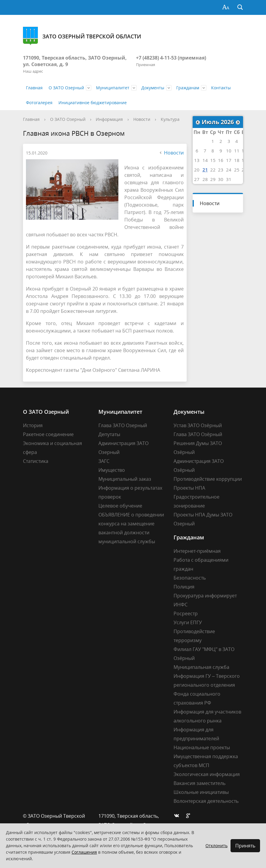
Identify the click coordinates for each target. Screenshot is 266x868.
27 (197, 179)
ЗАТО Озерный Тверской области (82, 36)
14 (205, 160)
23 (221, 170)
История (33, 425)
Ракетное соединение (48, 434)
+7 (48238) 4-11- (154, 58)
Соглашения (84, 852)
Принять (245, 846)
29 (213, 179)
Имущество (112, 470)
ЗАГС (104, 461)
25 (237, 170)
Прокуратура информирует (205, 596)
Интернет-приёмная (197, 551)
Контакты (221, 88)
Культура (170, 119)
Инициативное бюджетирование (93, 103)
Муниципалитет (113, 88)
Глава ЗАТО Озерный (123, 425)
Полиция (184, 587)
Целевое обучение (120, 506)
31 (229, 179)
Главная (34, 88)
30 (221, 179)
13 (197, 160)
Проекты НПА (189, 488)
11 (237, 151)
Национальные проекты (202, 747)
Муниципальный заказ (125, 479)
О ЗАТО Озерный (66, 88)
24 (229, 170)
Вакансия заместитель (199, 783)
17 (229, 160)
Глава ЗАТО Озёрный (198, 434)
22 (213, 170)
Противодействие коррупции (208, 479)
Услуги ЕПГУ (188, 622)
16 (221, 160)
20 (197, 170)
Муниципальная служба (201, 667)
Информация (109, 119)
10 (229, 151)
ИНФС (181, 605)
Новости (142, 119)
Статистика (36, 461)
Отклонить (216, 846)
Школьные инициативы (201, 792)
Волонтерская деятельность (206, 801)
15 (213, 160)
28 (205, 179)
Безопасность (190, 578)
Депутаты (109, 434)
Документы (153, 88)
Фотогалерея (39, 103)
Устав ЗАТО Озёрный (198, 425)
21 (205, 170)
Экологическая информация (207, 774)
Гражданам (188, 88)
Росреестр (186, 613)
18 (237, 160)
